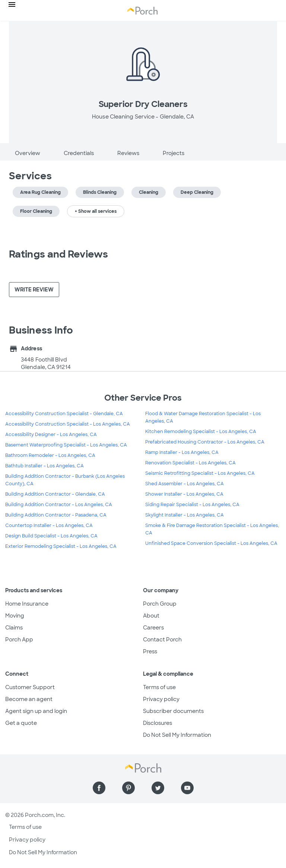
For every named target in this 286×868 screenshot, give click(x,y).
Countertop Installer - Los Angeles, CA (49, 525)
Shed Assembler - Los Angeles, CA (185, 484)
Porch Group (160, 604)
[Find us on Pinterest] (128, 788)
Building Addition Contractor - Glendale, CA (55, 494)
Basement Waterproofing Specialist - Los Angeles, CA (66, 445)
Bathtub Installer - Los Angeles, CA (45, 466)
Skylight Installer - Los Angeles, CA (185, 515)
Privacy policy (161, 699)
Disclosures (158, 723)
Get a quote (21, 723)
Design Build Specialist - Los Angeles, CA (51, 536)
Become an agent (29, 699)
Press (150, 651)
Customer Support (30, 687)
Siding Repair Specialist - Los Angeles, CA (192, 505)
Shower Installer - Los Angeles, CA (184, 494)
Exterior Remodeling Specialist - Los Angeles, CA (61, 546)
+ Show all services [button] (96, 211)
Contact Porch (162, 640)
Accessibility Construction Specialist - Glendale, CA (64, 414)
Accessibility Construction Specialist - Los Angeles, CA (68, 424)
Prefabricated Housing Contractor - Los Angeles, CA (205, 442)
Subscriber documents (173, 711)
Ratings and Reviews (58, 254)
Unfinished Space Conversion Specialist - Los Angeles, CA (211, 543)
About (151, 616)
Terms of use (159, 687)
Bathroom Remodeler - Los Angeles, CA (50, 455)
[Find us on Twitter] (158, 788)
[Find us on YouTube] (187, 788)
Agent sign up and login (36, 711)
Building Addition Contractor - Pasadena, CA (56, 515)
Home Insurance (27, 604)
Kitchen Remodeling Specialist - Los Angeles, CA (201, 432)
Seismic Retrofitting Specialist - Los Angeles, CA (200, 473)
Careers (153, 628)
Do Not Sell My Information (177, 735)
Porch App (19, 640)
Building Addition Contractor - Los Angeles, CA (59, 505)
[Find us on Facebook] (99, 788)
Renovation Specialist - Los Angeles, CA (190, 463)
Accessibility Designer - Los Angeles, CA (51, 435)
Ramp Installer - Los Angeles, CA (182, 452)
